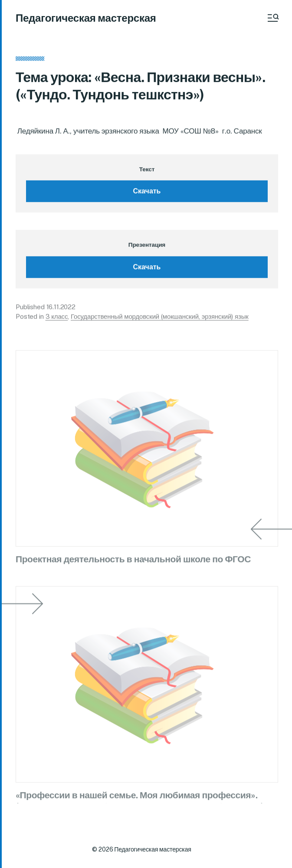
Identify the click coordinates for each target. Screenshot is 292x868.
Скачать (147, 193)
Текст (147, 171)
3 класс (57, 318)
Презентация (147, 246)
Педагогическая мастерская (86, 18)
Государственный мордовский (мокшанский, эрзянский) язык (160, 318)
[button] (272, 18)
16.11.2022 (61, 309)
